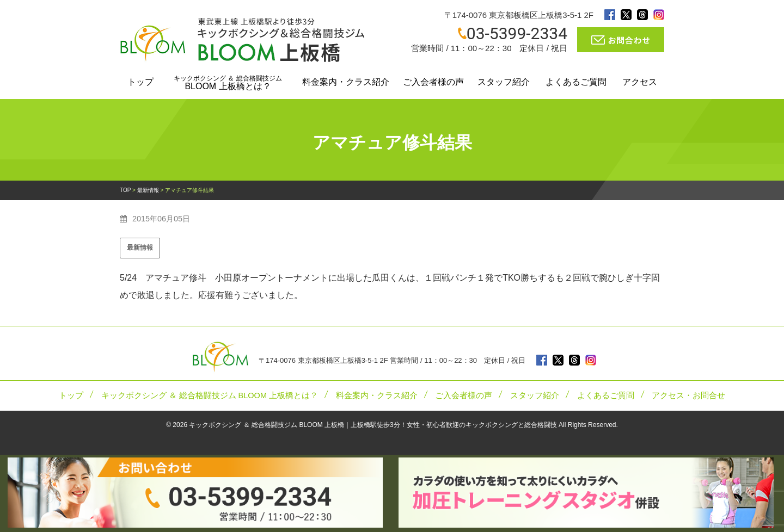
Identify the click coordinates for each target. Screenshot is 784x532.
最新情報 (140, 248)
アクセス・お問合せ (688, 395)
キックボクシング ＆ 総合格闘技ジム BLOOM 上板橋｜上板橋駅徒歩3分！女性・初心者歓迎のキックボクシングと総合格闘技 (373, 425)
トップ (140, 82)
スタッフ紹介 (504, 82)
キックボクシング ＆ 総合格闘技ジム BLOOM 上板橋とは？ (210, 395)
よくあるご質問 (576, 82)
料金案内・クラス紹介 (346, 82)
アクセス (640, 82)
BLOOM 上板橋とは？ (228, 83)
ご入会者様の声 (433, 82)
